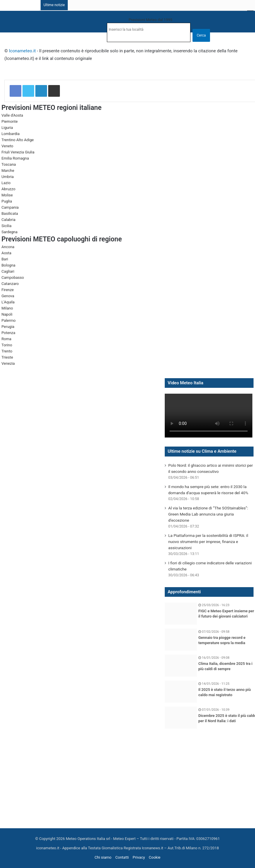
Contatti (122, 857)
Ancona (8, 247)
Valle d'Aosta (12, 115)
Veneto (7, 146)
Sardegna (9, 232)
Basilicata (10, 213)
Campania (10, 207)
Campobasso (13, 277)
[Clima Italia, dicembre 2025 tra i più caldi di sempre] (181, 666)
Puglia (7, 201)
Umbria (8, 177)
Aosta (6, 253)
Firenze (8, 290)
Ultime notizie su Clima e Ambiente (202, 451)
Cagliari (8, 271)
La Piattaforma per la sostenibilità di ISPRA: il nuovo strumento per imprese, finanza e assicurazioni (208, 542)
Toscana (9, 164)
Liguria (7, 128)
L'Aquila (8, 302)
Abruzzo (8, 189)
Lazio (6, 183)
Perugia (8, 327)
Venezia (8, 363)
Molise (7, 195)
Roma (6, 339)
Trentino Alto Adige (18, 140)
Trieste (7, 357)
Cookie (155, 857)
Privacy (139, 857)
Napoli (7, 314)
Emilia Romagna (15, 158)
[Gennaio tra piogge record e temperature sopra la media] (181, 640)
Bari (5, 259)
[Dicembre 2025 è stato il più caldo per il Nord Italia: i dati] (181, 718)
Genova (8, 296)
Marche (8, 171)
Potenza (8, 333)
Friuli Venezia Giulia (18, 152)
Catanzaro (10, 284)
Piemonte (9, 121)
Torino (7, 345)
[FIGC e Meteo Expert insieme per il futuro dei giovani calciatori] (181, 614)
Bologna (8, 265)
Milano (7, 308)
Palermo (8, 320)
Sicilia (6, 226)
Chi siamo (103, 857)
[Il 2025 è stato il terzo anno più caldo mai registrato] (181, 692)
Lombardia (11, 134)
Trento (7, 351)
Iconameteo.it (22, 51)
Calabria (8, 220)
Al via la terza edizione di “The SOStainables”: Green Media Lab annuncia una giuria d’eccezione (208, 514)
